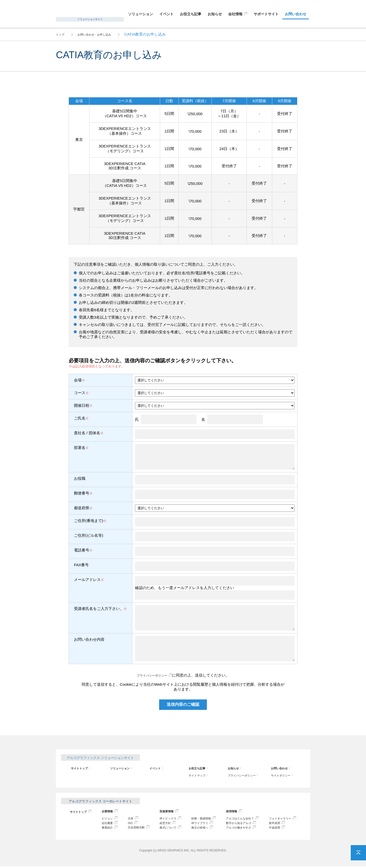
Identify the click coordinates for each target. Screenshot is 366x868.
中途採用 (273, 829)
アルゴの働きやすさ (235, 829)
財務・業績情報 (199, 819)
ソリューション (141, 14)
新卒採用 (273, 824)
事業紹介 (105, 829)
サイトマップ (197, 776)
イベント (166, 14)
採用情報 (227, 812)
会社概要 (105, 824)
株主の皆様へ (197, 829)
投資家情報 (163, 812)
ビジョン (105, 819)
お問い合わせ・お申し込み (103, 34)
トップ (62, 34)
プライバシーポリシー (152, 675)
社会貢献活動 (134, 828)
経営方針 (161, 824)
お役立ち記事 (191, 14)
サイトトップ (80, 768)
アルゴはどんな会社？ (237, 819)
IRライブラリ (197, 824)
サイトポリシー (281, 776)
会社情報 (235, 14)
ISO (127, 824)
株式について (165, 829)
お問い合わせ (296, 14)
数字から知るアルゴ (235, 824)
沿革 (128, 819)
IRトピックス (165, 819)
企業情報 (105, 812)
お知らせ (215, 14)
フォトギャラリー (279, 819)
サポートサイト (266, 14)
